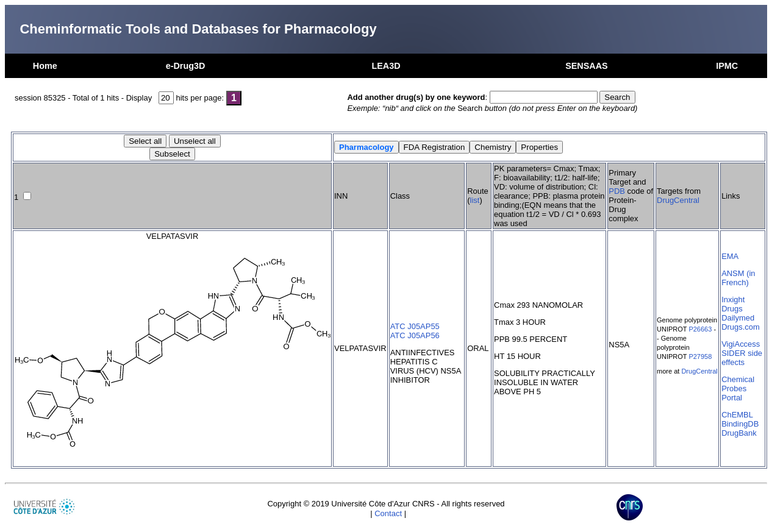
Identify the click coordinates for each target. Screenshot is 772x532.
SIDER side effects (742, 358)
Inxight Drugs (733, 304)
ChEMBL (737, 415)
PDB (617, 191)
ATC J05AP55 (415, 326)
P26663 (700, 329)
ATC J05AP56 (415, 335)
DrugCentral (678, 200)
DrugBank (739, 433)
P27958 (700, 356)
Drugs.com (741, 327)
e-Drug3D (186, 66)
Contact (388, 513)
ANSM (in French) (738, 278)
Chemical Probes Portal (738, 388)
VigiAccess (741, 344)
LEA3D (386, 66)
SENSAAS (587, 66)
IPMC (727, 66)
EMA (730, 256)
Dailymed (738, 318)
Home (45, 66)
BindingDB (740, 424)
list (475, 200)
